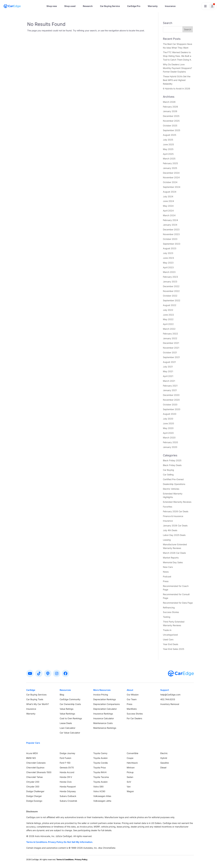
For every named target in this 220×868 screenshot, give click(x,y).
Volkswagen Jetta (102, 801)
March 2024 (169, 215)
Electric (164, 753)
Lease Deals (66, 723)
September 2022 (172, 300)
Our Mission (133, 695)
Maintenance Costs (103, 723)
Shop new (52, 6)
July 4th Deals (170, 530)
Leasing (167, 540)
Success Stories (171, 612)
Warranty (153, 6)
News (166, 572)
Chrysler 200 (33, 782)
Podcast (167, 576)
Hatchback (132, 763)
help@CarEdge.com (170, 695)
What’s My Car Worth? (38, 704)
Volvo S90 (98, 787)
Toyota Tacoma (101, 777)
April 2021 (168, 376)
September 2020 (172, 409)
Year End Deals (171, 644)
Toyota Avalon (100, 758)
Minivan (131, 768)
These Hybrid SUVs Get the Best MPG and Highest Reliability (177, 80)
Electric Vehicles (171, 489)
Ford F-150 (65, 763)
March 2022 (169, 329)
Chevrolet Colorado (36, 763)
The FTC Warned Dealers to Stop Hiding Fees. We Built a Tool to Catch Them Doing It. (177, 56)
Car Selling (168, 475)
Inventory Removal (170, 704)
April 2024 (168, 211)
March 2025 (169, 159)
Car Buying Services (36, 695)
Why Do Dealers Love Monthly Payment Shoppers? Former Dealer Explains (177, 68)
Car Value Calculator (70, 733)
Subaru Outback (68, 796)
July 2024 (168, 196)
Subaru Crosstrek (68, 801)
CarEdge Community (70, 699)
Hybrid (164, 758)
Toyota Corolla (100, 763)
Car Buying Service (110, 6)
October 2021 (170, 352)
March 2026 (169, 102)
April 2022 (168, 324)
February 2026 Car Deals (176, 511)
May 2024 (168, 206)
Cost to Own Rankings (71, 718)
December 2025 (171, 116)
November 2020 (171, 400)
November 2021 (171, 348)
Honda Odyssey (68, 791)
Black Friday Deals (172, 465)
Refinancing (169, 608)
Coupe (130, 758)
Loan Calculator (68, 728)
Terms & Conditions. (37, 842)
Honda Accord (67, 772)
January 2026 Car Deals (175, 526)
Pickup (130, 772)
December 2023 (171, 229)
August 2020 (170, 414)
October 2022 (170, 296)
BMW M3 (31, 758)
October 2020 (170, 405)
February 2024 (170, 220)
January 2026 (170, 111)
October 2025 (170, 126)
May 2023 (168, 263)
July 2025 (168, 140)
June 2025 (168, 144)
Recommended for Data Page (178, 603)
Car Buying (168, 470)
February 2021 (170, 386)
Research (88, 6)
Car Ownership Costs (70, 704)
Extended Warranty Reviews (177, 502)
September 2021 (171, 357)
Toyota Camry (100, 753)
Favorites (168, 507)
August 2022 (170, 305)
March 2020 (169, 438)
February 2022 (170, 334)
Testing (167, 617)
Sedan (130, 777)
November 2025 (171, 121)
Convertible (132, 753)
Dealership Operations (174, 484)
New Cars (168, 567)
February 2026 (170, 107)
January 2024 (170, 225)
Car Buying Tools (35, 699)
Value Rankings (67, 714)
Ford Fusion (65, 758)
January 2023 (170, 282)
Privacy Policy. (56, 842)
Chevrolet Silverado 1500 (39, 772)
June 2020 (168, 423)
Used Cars (168, 639)
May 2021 (168, 371)
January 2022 (170, 338)
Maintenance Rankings (105, 728)
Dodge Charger (34, 796)
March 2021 (169, 381)
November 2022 (171, 291)
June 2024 (168, 201)
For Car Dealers (134, 718)
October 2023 (170, 239)
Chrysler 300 (33, 787)
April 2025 (168, 154)
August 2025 (170, 135)
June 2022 (168, 315)
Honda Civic (66, 782)
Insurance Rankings (103, 714)
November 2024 (171, 177)
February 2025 (170, 163)
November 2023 (171, 234)
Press (166, 581)
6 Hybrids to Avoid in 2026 (177, 89)
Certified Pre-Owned (173, 479)
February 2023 (170, 277)
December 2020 (171, 395)
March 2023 (169, 272)
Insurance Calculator (104, 718)
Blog (62, 695)
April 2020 (168, 433)
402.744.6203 (168, 699)
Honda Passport (68, 787)
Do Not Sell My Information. (78, 842)
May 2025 (168, 149)
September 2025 (172, 130)
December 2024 (171, 173)
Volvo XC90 (99, 791)
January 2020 (170, 447)
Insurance (170, 6)
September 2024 (172, 187)
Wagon (130, 791)
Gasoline (165, 763)
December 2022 (171, 286)
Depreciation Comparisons (106, 704)
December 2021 (171, 343)
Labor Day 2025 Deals (174, 535)
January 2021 (170, 390)
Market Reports (171, 558)
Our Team (132, 699)
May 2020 (168, 428)
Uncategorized (170, 635)
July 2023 (168, 253)
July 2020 (168, 419)
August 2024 (170, 192)
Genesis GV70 (67, 768)
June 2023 (168, 258)
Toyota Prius (99, 768)
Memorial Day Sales (173, 562)
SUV (129, 782)
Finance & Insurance (173, 516)
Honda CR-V (66, 777)
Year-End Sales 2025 (174, 649)
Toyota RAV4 (100, 772)
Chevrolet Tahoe (34, 777)
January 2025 (170, 168)
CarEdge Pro (134, 6)
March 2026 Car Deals (174, 553)
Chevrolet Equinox (35, 768)
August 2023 (170, 248)
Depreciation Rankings (105, 699)
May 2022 (168, 319)
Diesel (163, 768)
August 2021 (169, 362)
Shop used (70, 6)
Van (129, 787)
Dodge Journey (67, 753)
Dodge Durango (34, 801)
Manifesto (132, 709)
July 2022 (168, 310)
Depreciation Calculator (105, 709)
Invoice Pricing (101, 695)
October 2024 (170, 182)
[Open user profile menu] (209, 6)
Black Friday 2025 (172, 460)
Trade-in (167, 630)
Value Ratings (67, 709)
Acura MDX (32, 753)
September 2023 (172, 244)
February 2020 (170, 442)
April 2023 (168, 267)
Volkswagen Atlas (102, 796)
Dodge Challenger (35, 791)
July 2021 (168, 367)
